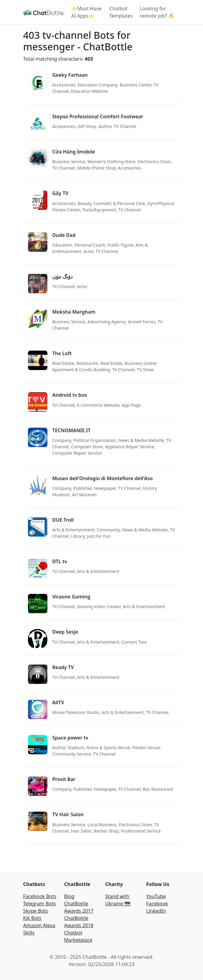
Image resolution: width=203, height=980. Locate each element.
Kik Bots (32, 918)
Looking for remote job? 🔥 (157, 12)
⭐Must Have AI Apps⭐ (86, 12)
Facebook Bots (40, 896)
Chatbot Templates (121, 12)
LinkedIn (156, 911)
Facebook (157, 904)
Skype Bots (36, 911)
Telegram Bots (40, 904)
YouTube (156, 896)
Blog (69, 896)
